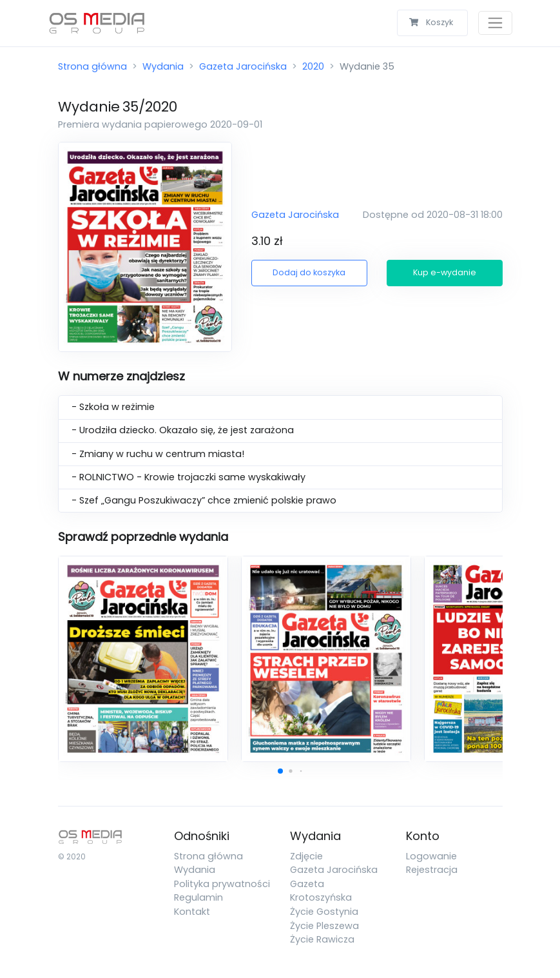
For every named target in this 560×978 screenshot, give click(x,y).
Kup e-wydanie (445, 272)
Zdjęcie (306, 856)
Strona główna (92, 66)
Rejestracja (432, 870)
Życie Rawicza (322, 939)
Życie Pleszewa (324, 926)
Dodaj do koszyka (309, 272)
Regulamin (198, 897)
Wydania (163, 66)
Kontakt (192, 912)
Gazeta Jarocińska (243, 66)
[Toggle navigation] (495, 23)
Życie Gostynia (324, 912)
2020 (313, 66)
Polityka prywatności (222, 884)
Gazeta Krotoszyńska (321, 891)
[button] (280, 771)
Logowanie (431, 856)
